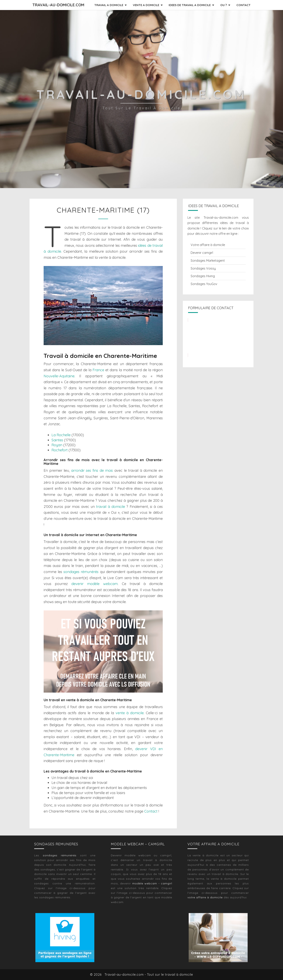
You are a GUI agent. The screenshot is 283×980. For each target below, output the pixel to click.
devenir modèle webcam (94, 584)
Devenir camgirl (202, 253)
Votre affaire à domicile (208, 245)
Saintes (57, 440)
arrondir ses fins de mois (92, 470)
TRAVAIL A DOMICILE (109, 5)
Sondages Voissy (203, 268)
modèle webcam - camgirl (152, 883)
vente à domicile (130, 713)
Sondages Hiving (203, 276)
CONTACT (243, 5)
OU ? (224, 5)
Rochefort (60, 450)
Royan (57, 445)
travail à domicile (111, 507)
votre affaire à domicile (205, 897)
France (98, 370)
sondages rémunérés (81, 572)
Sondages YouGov (204, 284)
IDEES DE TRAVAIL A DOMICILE (190, 5)
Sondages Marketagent (208, 261)
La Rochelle (61, 435)
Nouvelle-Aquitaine (59, 376)
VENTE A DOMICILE (146, 5)
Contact (151, 811)
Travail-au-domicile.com (58, 5)
